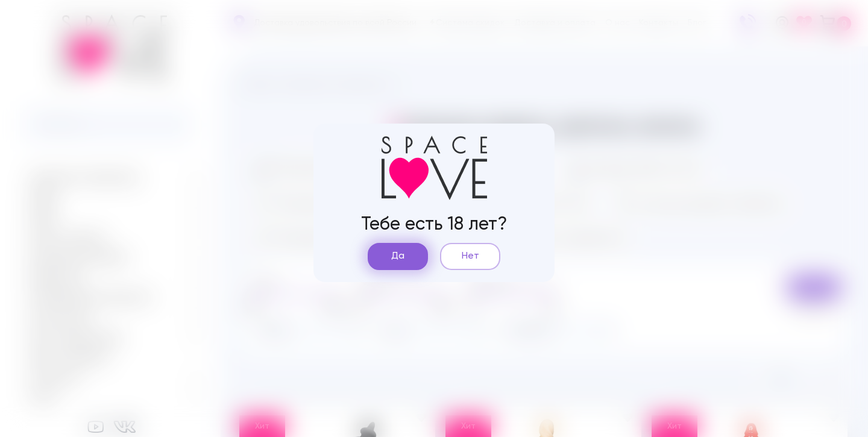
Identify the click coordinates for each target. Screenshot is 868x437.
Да (398, 256)
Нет (470, 256)
